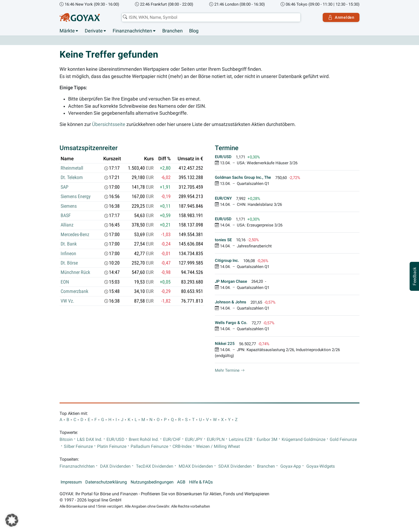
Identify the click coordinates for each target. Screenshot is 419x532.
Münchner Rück (75, 272)
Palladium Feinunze (149, 447)
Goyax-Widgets (321, 466)
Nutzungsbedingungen (152, 482)
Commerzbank (74, 291)
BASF (66, 215)
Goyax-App (291, 466)
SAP (65, 187)
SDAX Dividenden (235, 466)
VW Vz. (67, 301)
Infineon (68, 254)
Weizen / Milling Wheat (218, 447)
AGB (181, 482)
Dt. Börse (69, 263)
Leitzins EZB (241, 440)
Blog (194, 31)
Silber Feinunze (78, 447)
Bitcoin (66, 440)
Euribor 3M (267, 440)
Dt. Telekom (72, 177)
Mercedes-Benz (75, 235)
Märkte (67, 31)
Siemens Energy (76, 196)
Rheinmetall (72, 168)
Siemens (69, 206)
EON (65, 282)
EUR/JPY (194, 440)
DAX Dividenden (115, 466)
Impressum (71, 482)
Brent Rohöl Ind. (144, 440)
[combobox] (211, 17)
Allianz (67, 225)
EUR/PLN (216, 440)
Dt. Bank (69, 244)
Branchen (172, 31)
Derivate (94, 31)
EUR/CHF (172, 440)
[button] (12, 520)
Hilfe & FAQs (201, 482)
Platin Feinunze (112, 447)
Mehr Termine (230, 370)
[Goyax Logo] (80, 17)
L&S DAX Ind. (90, 440)
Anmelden (341, 17)
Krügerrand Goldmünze (304, 440)
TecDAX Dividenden (155, 466)
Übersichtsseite (109, 124)
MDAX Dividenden (196, 466)
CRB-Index (182, 447)
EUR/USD (115, 440)
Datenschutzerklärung (106, 482)
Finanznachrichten (132, 31)
